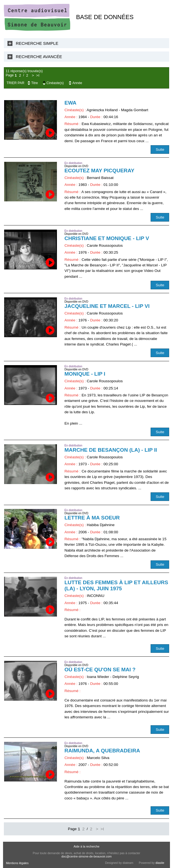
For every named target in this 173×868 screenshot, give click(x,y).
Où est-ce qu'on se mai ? (100, 670)
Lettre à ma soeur (92, 518)
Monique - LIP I (85, 374)
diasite (160, 863)
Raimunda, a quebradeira (102, 751)
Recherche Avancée (39, 57)
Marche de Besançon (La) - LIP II (111, 450)
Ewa (70, 103)
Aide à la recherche (86, 846)
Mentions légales (17, 863)
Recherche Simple (37, 43)
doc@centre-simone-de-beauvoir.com (86, 856)
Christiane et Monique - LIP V (107, 238)
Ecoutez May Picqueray (99, 171)
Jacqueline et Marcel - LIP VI (107, 306)
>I (38, 75)
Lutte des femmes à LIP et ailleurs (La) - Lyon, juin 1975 (116, 585)
